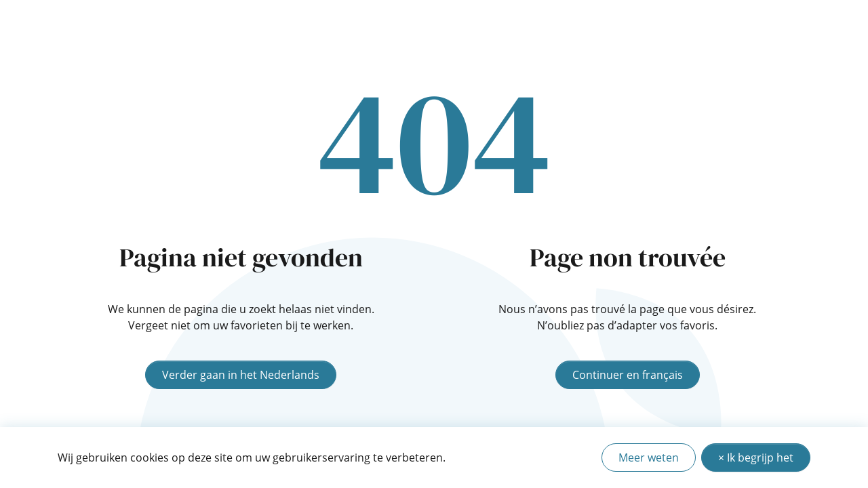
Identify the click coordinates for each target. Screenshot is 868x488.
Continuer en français (628, 375)
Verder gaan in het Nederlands (241, 375)
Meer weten (649, 457)
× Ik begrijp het (756, 457)
